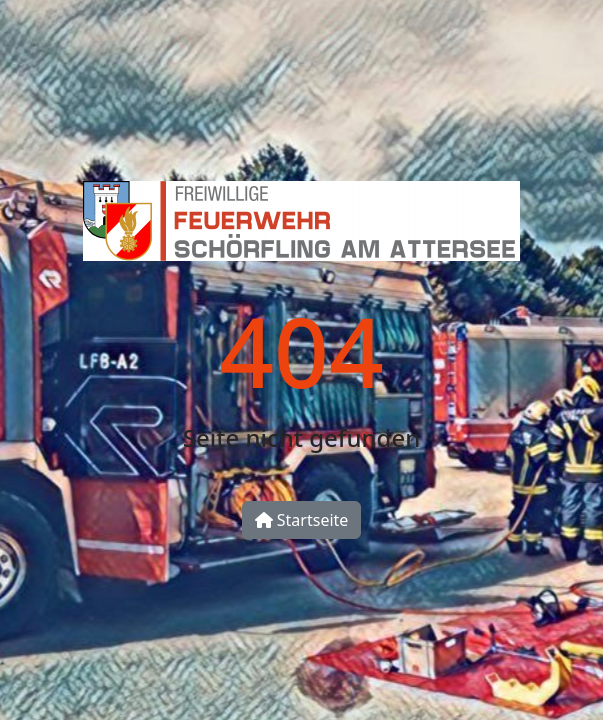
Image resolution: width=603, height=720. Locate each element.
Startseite (302, 520)
